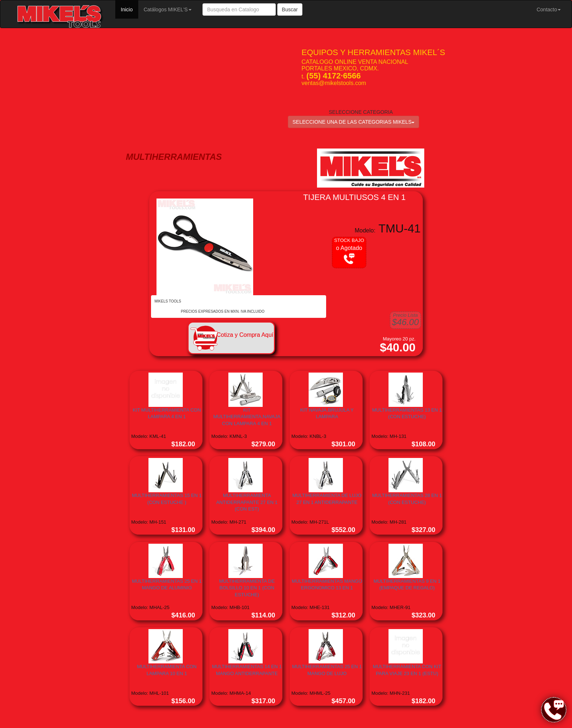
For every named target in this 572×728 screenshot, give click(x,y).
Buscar (290, 9)
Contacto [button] (549, 9)
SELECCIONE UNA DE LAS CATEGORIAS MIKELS (354, 122)
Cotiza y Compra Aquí (245, 335)
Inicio (130, 9)
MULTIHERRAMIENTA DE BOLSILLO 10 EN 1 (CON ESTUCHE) (247, 588)
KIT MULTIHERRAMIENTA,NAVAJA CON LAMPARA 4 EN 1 (247, 417)
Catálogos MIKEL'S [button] (168, 9)
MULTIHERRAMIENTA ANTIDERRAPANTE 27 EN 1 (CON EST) (247, 502)
